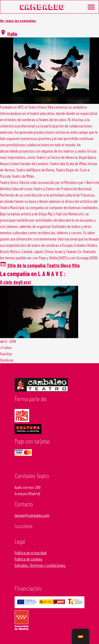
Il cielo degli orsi (15, 282)
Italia (12, 34)
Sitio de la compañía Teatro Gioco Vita (40, 265)
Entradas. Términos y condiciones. (40, 565)
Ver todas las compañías (18, 21)
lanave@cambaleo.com (32, 515)
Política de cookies (29, 559)
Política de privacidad (31, 553)
